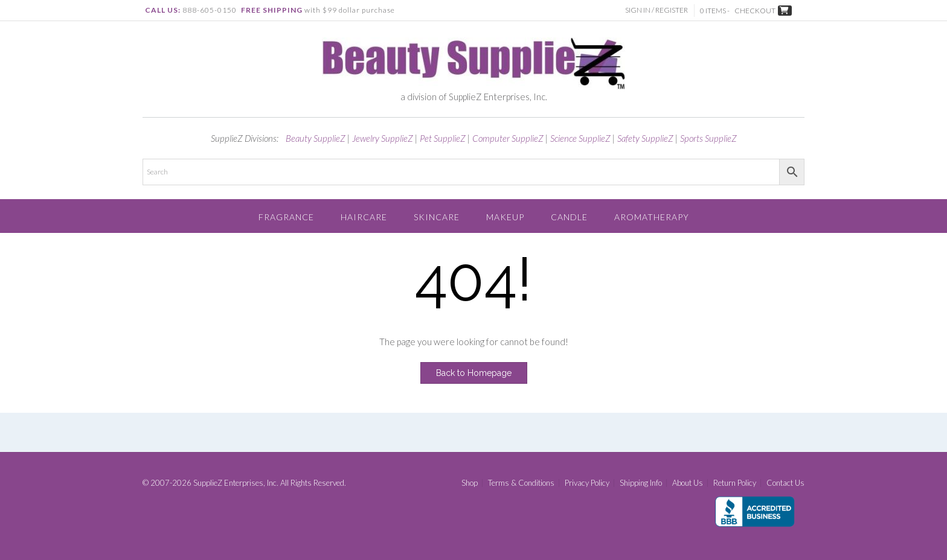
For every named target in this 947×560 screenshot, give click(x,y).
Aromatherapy (652, 217)
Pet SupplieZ (443, 138)
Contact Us (785, 483)
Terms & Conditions (521, 483)
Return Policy (735, 483)
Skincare (437, 217)
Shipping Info (641, 483)
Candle (569, 217)
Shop (470, 483)
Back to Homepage (474, 373)
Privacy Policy (587, 483)
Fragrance (286, 217)
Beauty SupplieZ (316, 138)
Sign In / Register (656, 10)
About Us (688, 483)
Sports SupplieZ (708, 138)
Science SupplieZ (580, 138)
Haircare (364, 217)
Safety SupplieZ (645, 138)
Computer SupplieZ (508, 138)
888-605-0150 (210, 10)
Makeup (505, 217)
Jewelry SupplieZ (383, 138)
